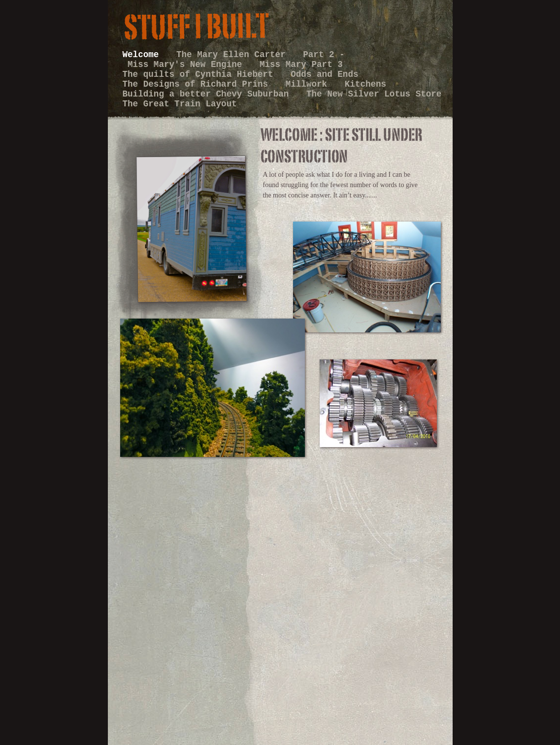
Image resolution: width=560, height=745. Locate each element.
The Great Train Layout (180, 104)
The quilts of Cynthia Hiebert (201, 74)
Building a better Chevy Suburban (208, 94)
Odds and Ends (324, 74)
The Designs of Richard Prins (198, 84)
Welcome (143, 55)
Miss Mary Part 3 (301, 65)
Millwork (309, 84)
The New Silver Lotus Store (374, 94)
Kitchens (365, 84)
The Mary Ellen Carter (233, 55)
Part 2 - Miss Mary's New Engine (234, 60)
